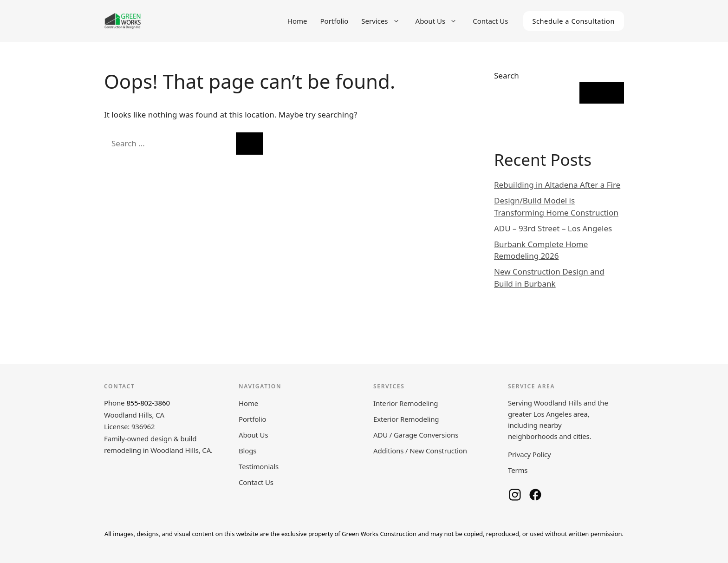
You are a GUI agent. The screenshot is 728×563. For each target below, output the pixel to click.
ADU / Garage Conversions (416, 435)
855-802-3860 (148, 403)
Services (385, 21)
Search (507, 75)
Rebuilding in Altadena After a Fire (557, 185)
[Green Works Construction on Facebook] (535, 495)
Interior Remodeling (406, 403)
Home (297, 21)
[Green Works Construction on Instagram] (515, 495)
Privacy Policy (530, 454)
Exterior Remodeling (406, 419)
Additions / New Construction (420, 451)
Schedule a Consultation (574, 21)
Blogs (247, 451)
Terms (518, 470)
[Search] (250, 144)
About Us (441, 21)
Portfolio (335, 21)
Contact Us (490, 21)
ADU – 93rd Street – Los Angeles (553, 228)
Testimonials (259, 466)
